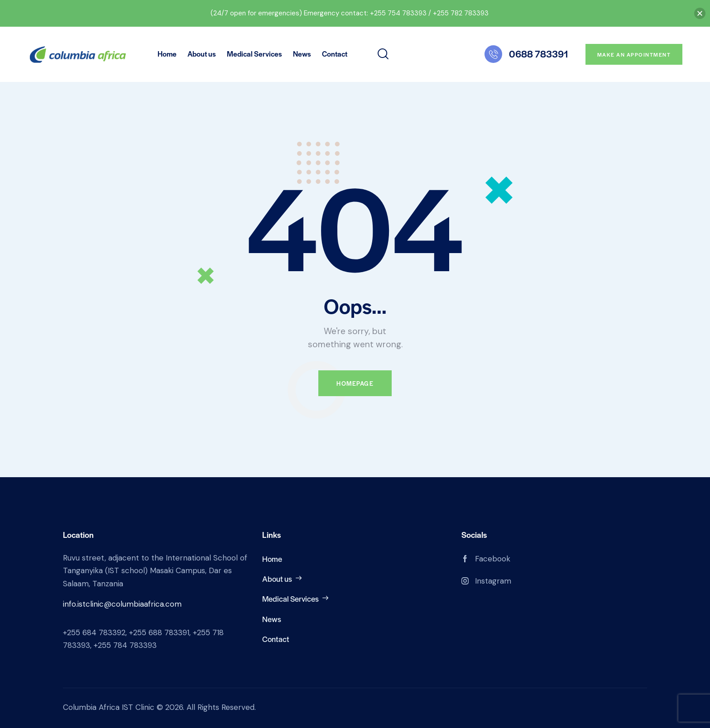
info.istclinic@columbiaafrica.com (122, 604)
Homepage (355, 383)
